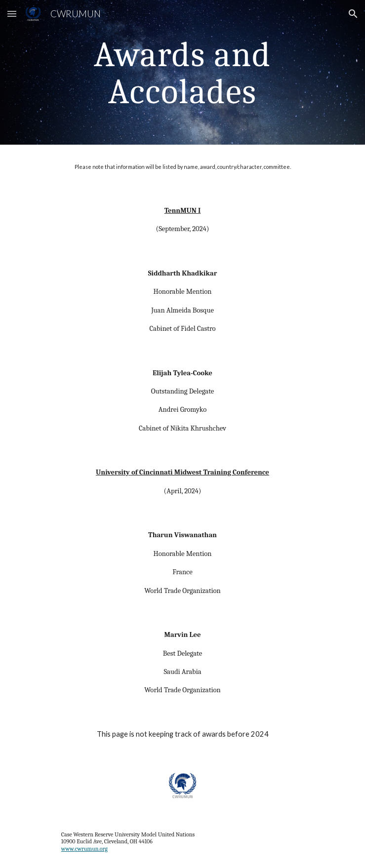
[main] (182, 72)
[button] (12, 14)
